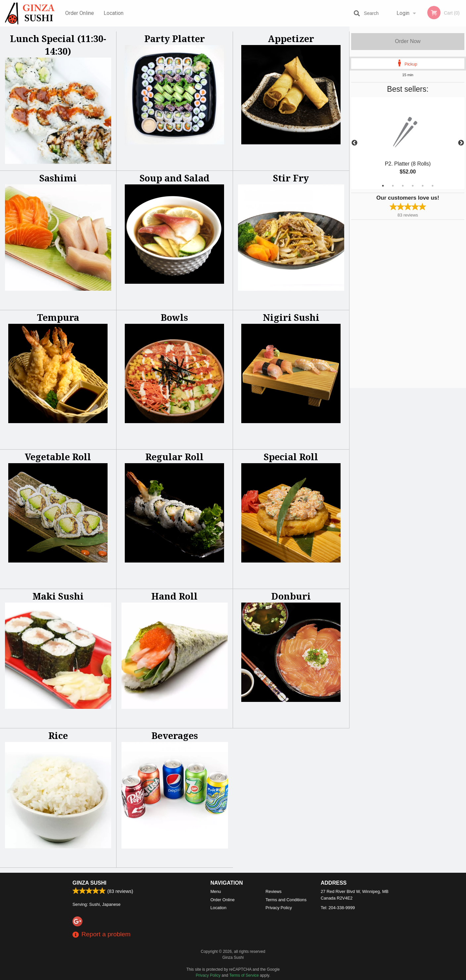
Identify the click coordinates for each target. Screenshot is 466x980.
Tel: (338, 908)
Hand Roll (174, 596)
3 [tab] (403, 186)
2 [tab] (393, 186)
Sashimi (58, 178)
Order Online (80, 13)
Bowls (174, 317)
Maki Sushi (58, 596)
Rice (58, 735)
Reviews (273, 891)
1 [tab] (383, 186)
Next (461, 143)
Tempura (58, 317)
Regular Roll (174, 457)
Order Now (408, 41)
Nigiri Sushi (291, 317)
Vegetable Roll (58, 457)
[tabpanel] (408, 143)
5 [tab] (423, 186)
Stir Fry (291, 178)
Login (403, 13)
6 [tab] (433, 186)
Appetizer (291, 39)
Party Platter (175, 39)
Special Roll (291, 457)
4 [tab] (413, 186)
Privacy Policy (279, 908)
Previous (354, 143)
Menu (216, 891)
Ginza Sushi (90, 883)
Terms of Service (244, 975)
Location (114, 13)
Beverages (175, 735)
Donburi (291, 596)
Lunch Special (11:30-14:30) (58, 45)
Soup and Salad (175, 178)
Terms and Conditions (286, 900)
